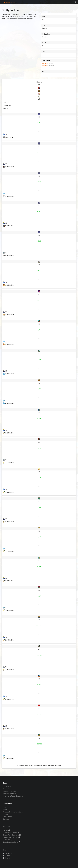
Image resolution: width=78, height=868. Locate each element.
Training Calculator (9, 794)
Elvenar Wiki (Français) (12, 837)
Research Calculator (10, 791)
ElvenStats (8, 840)
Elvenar (7, 830)
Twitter (7, 856)
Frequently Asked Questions (13, 812)
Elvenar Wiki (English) (11, 833)
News (5, 807)
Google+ (7, 858)
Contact (6, 819)
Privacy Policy (8, 817)
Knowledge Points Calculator (13, 796)
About (5, 810)
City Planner (7, 787)
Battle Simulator (8, 789)
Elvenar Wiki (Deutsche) (12, 835)
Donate (6, 814)
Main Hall (45, 63)
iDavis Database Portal (12, 842)
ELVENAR (8, 2)
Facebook (7, 853)
